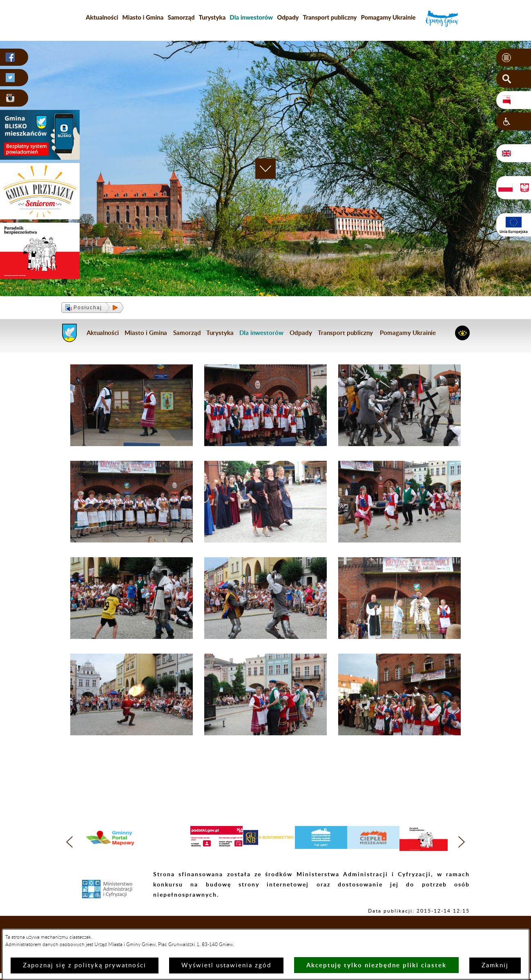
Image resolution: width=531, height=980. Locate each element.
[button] (514, 58)
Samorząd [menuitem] (181, 17)
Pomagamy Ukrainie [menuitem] (388, 17)
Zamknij (495, 965)
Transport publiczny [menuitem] (330, 17)
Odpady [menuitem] (288, 17)
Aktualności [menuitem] (102, 17)
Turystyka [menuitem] (212, 17)
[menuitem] (251, 17)
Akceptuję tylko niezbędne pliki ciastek (376, 965)
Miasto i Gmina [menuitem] (143, 17)
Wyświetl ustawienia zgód (226, 965)
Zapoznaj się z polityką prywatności (85, 965)
